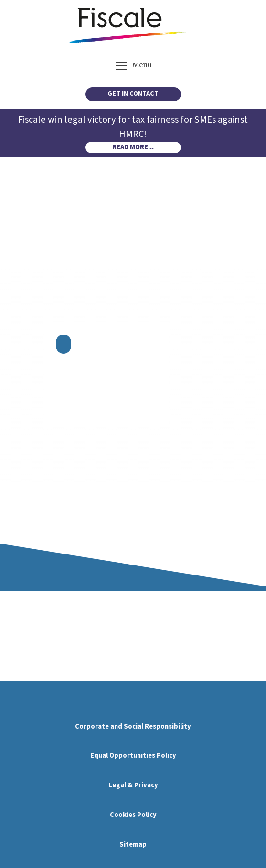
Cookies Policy (133, 815)
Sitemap (133, 844)
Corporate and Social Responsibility (133, 727)
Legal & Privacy (133, 785)
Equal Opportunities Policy (133, 756)
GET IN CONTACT (133, 94)
